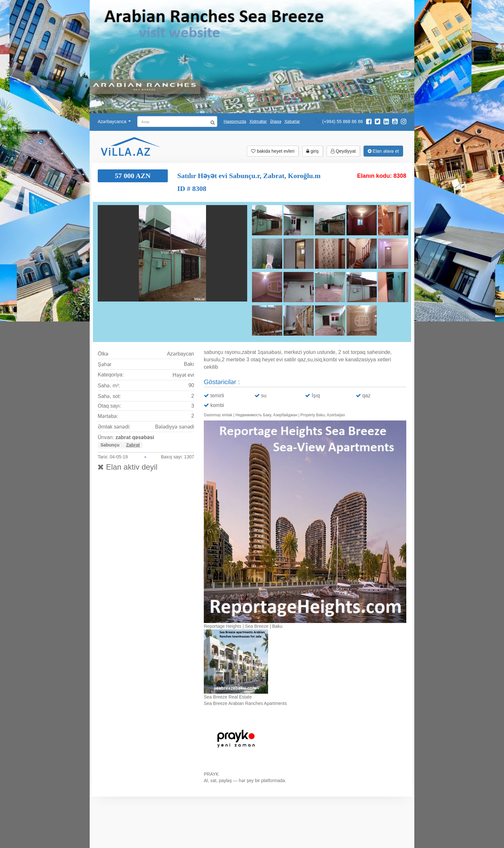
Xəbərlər (292, 121)
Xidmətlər (258, 121)
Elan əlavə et (383, 151)
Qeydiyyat (343, 151)
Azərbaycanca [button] (114, 122)
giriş (313, 151)
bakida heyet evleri (273, 151)
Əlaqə (275, 121)
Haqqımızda (235, 121)
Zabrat (133, 445)
